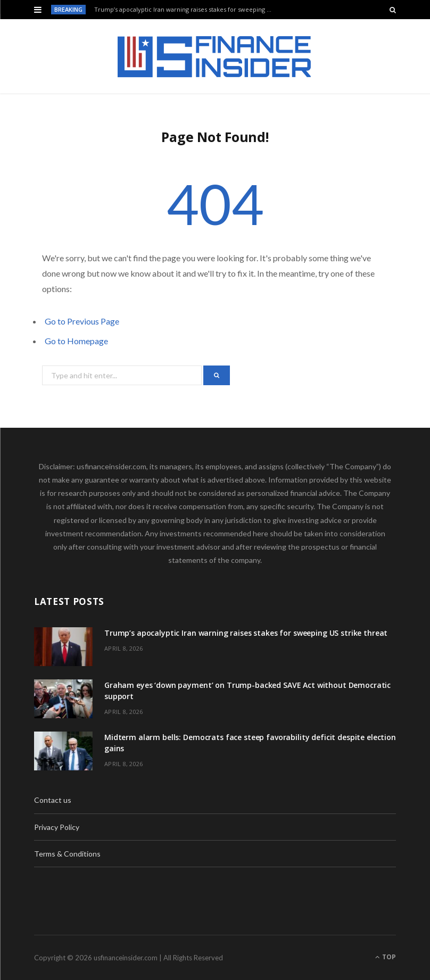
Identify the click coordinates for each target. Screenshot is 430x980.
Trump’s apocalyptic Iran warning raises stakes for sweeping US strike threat (187, 10)
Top (386, 957)
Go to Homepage (76, 341)
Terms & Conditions (67, 854)
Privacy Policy (57, 827)
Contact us (53, 800)
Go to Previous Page (82, 321)
